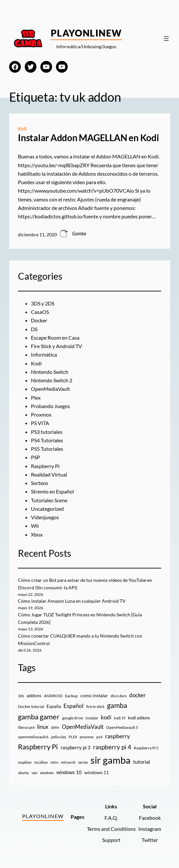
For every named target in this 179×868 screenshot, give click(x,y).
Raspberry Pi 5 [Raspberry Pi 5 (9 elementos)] (146, 748)
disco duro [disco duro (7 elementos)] (119, 696)
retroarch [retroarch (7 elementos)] (68, 762)
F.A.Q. (111, 818)
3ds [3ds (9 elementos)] (21, 696)
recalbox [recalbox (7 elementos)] (41, 762)
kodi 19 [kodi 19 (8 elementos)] (120, 718)
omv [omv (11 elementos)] (55, 727)
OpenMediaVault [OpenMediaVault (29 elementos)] (83, 727)
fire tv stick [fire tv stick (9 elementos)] (95, 706)
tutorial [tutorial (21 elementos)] (142, 762)
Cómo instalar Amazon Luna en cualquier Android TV (72, 601)
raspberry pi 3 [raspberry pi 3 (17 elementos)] (76, 747)
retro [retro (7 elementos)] (54, 762)
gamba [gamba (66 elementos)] (117, 705)
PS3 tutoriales (47, 432)
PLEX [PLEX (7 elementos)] (73, 737)
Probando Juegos (50, 406)
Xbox (37, 534)
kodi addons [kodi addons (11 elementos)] (139, 718)
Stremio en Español (52, 491)
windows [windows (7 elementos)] (47, 773)
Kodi (22, 129)
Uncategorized (47, 509)
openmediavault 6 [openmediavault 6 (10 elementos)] (33, 737)
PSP (35, 457)
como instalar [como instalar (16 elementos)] (94, 695)
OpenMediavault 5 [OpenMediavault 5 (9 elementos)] (122, 727)
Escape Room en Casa (55, 338)
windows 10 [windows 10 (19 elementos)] (69, 772)
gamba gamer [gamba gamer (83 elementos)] (39, 717)
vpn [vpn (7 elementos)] (34, 773)
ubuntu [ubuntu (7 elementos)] (23, 773)
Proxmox (41, 414)
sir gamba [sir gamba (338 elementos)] (110, 760)
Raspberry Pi (45, 466)
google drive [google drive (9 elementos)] (73, 718)
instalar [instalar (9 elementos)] (92, 718)
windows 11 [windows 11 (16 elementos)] (96, 772)
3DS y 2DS (43, 303)
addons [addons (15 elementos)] (34, 695)
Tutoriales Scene (49, 500)
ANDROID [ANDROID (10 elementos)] (53, 696)
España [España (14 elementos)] (54, 706)
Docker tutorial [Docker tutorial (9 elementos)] (31, 706)
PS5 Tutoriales (47, 449)
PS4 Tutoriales (47, 440)
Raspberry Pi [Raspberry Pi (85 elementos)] (38, 747)
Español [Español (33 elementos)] (74, 706)
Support (111, 840)
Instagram (150, 829)
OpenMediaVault (50, 389)
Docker (39, 320)
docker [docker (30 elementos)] (138, 695)
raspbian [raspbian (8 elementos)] (25, 762)
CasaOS (40, 312)
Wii (35, 526)
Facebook (150, 818)
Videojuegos (45, 517)
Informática (44, 354)
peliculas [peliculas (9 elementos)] (59, 737)
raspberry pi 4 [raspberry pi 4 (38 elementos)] (112, 747)
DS (34, 329)
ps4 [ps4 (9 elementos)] (99, 737)
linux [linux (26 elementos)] (43, 727)
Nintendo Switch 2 (52, 380)
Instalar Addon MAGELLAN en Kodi (89, 138)
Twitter (150, 840)
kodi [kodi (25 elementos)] (106, 717)
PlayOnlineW (86, 33)
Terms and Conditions (111, 829)
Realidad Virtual (49, 474)
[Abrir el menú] (166, 38)
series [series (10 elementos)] (83, 762)
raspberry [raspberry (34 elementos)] (117, 736)
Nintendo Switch (50, 372)
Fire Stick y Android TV (56, 346)
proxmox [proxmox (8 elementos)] (87, 737)
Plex (36, 397)
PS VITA (40, 423)
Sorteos (40, 483)
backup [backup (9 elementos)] (71, 696)
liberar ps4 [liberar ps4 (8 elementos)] (26, 727)
